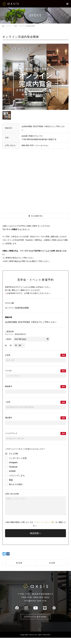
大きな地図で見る (37, 216)
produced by (35, 617)
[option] (35, 77)
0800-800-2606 (41, 597)
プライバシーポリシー (44, 522)
